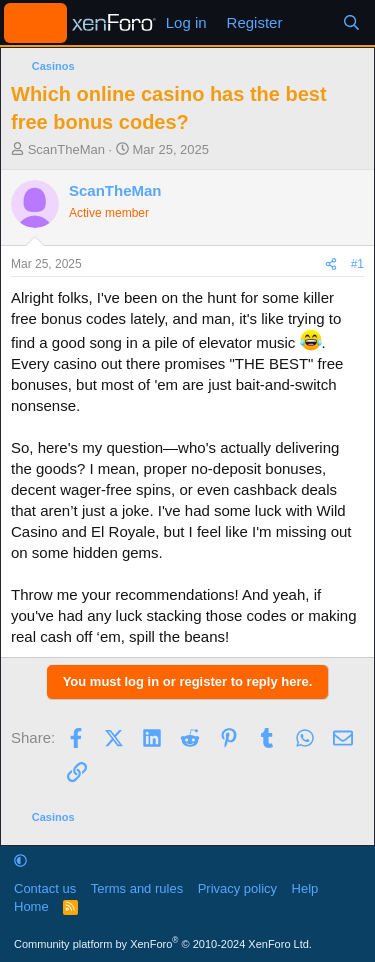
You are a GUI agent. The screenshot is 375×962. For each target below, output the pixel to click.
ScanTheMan (66, 149)
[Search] (351, 22)
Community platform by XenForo (163, 944)
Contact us (45, 888)
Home (31, 906)
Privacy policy (237, 888)
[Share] (331, 264)
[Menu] (35, 23)
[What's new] (311, 22)
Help (305, 888)
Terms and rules (137, 888)
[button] (20, 860)
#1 (357, 264)
